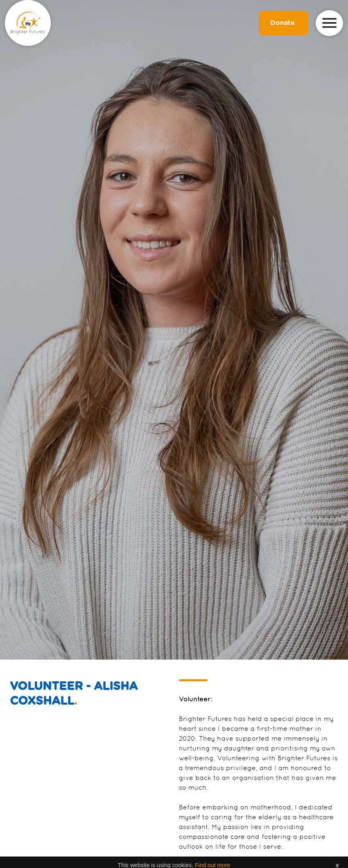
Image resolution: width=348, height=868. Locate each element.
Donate (284, 23)
